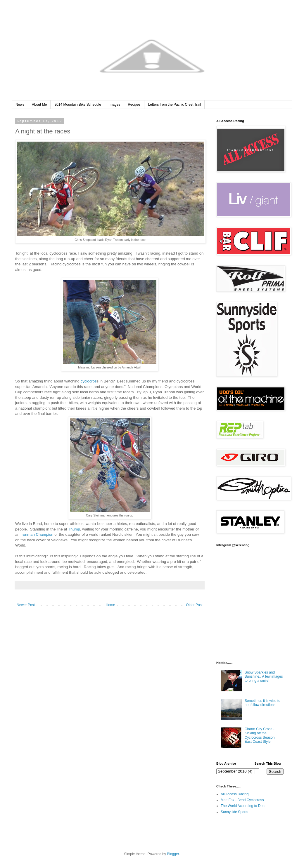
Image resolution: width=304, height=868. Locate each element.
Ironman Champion (37, 534)
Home (110, 605)
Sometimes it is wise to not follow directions (262, 703)
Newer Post (26, 605)
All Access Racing (235, 794)
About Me (39, 105)
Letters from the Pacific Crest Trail (175, 105)
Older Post (194, 605)
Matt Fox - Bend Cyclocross (242, 800)
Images (114, 105)
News (20, 105)
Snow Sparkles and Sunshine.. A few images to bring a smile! (264, 677)
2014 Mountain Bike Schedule (78, 105)
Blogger (173, 854)
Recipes (134, 105)
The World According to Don (243, 806)
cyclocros (89, 381)
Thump (74, 529)
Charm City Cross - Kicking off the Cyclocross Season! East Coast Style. (260, 735)
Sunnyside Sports (234, 812)
